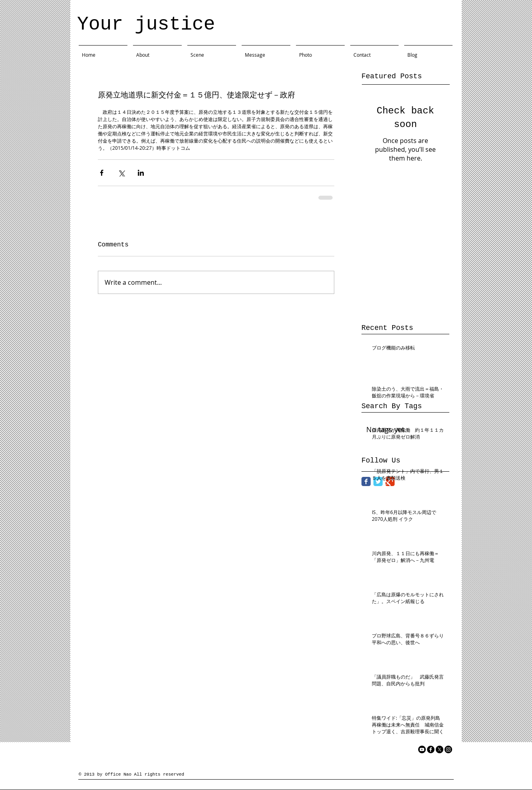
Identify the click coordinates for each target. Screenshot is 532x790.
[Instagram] (448, 749)
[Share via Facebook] (102, 173)
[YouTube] (422, 749)
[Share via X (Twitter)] (121, 173)
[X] (440, 749)
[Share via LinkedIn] (141, 173)
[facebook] (431, 749)
